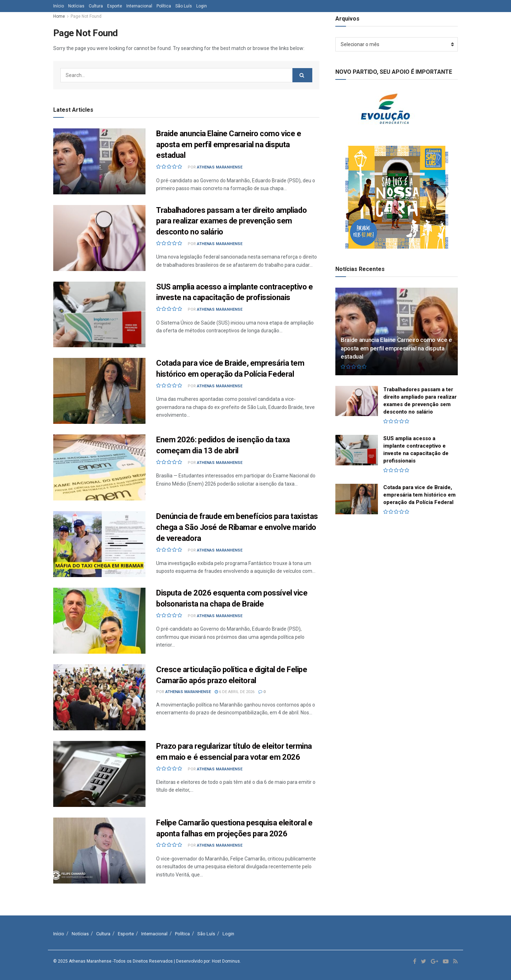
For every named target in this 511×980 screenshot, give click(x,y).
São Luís (184, 6)
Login (202, 6)
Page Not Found (86, 16)
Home (59, 16)
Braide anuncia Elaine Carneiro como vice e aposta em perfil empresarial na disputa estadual (229, 145)
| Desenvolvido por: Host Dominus (207, 961)
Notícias (76, 6)
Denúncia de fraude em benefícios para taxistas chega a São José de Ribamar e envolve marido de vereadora (237, 527)
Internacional (139, 6)
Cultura (96, 6)
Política (164, 6)
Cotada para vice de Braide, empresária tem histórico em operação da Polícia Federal (419, 495)
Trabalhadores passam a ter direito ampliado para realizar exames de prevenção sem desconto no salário (231, 221)
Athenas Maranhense (220, 167)
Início (59, 6)
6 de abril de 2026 (235, 692)
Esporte (115, 6)
